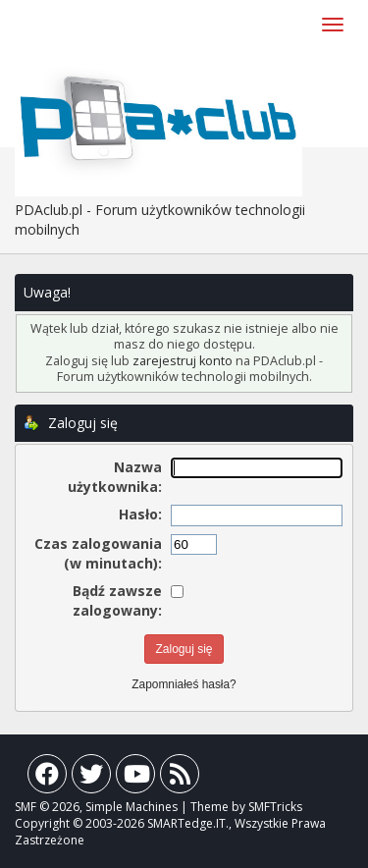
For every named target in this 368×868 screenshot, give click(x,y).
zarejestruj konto (183, 361)
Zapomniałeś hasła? (184, 684)
